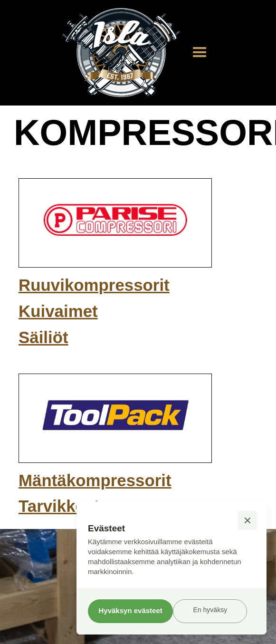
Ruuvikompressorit (94, 285)
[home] (119, 53)
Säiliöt (43, 337)
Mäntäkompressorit (95, 480)
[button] (200, 53)
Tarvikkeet (59, 506)
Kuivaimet (58, 311)
